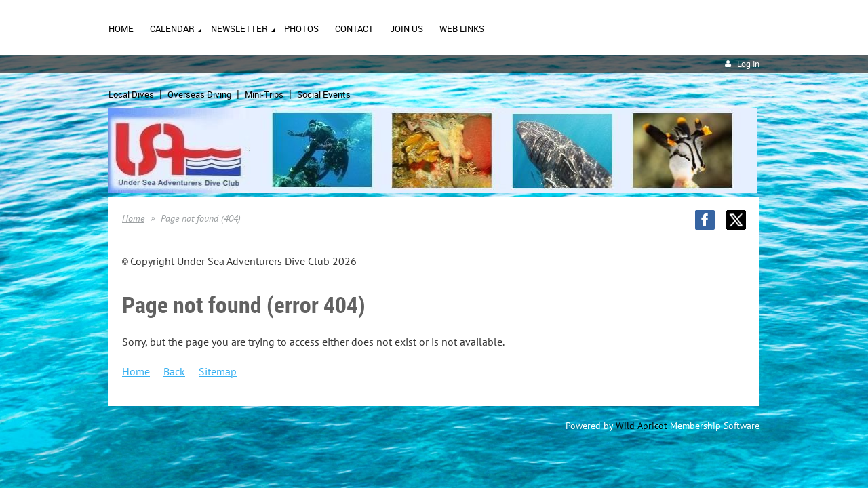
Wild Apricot (642, 426)
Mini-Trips (264, 94)
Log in (748, 64)
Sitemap (218, 371)
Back (174, 371)
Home (133, 218)
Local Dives (131, 94)
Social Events (324, 94)
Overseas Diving (199, 94)
